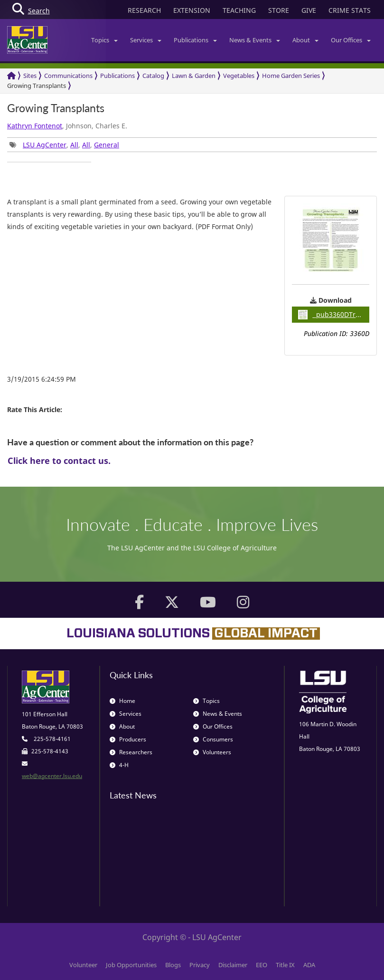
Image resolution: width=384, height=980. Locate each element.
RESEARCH (144, 10)
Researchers (131, 752)
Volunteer (83, 965)
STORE (279, 10)
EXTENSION (192, 10)
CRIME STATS (350, 10)
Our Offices (351, 40)
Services (146, 40)
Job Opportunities (131, 965)
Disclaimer (233, 965)
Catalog (153, 76)
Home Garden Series (291, 76)
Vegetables (239, 76)
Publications (195, 40)
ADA (309, 965)
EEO (262, 965)
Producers (128, 739)
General (107, 145)
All (74, 145)
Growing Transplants (37, 86)
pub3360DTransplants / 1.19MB (334, 315)
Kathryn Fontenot (35, 126)
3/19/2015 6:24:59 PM (42, 379)
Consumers (213, 739)
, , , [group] (64, 145)
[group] (49, 162)
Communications (68, 76)
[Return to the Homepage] (11, 76)
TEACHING (239, 10)
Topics (104, 40)
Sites (30, 76)
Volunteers (212, 752)
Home (122, 701)
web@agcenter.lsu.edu (52, 776)
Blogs (173, 965)
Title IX (285, 965)
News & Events (255, 40)
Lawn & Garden (194, 76)
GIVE (309, 10)
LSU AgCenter (45, 145)
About (305, 40)
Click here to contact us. (59, 461)
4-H (119, 765)
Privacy (200, 965)
